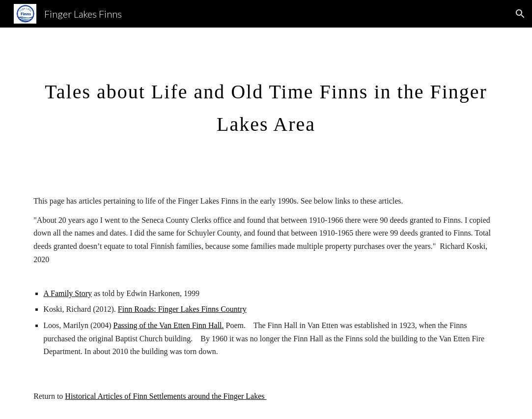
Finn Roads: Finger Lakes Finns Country (182, 309)
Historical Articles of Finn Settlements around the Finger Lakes (166, 396)
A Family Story (68, 293)
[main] (266, 103)
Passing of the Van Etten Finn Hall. (169, 325)
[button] (520, 14)
